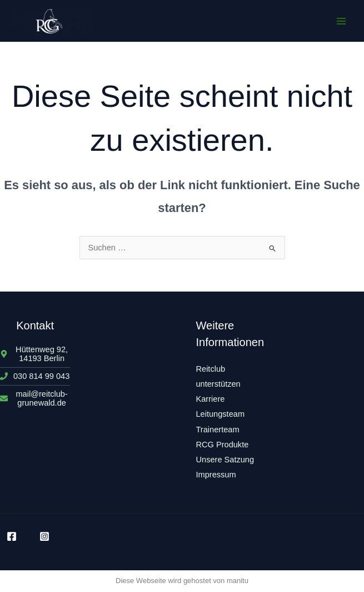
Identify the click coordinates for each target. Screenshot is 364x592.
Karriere (211, 399)
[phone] (35, 376)
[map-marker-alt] (35, 354)
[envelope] (35, 398)
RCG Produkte (223, 445)
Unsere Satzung (225, 460)
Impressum (216, 475)
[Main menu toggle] (341, 21)
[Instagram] (44, 536)
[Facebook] (12, 536)
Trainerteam (218, 430)
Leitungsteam (221, 414)
